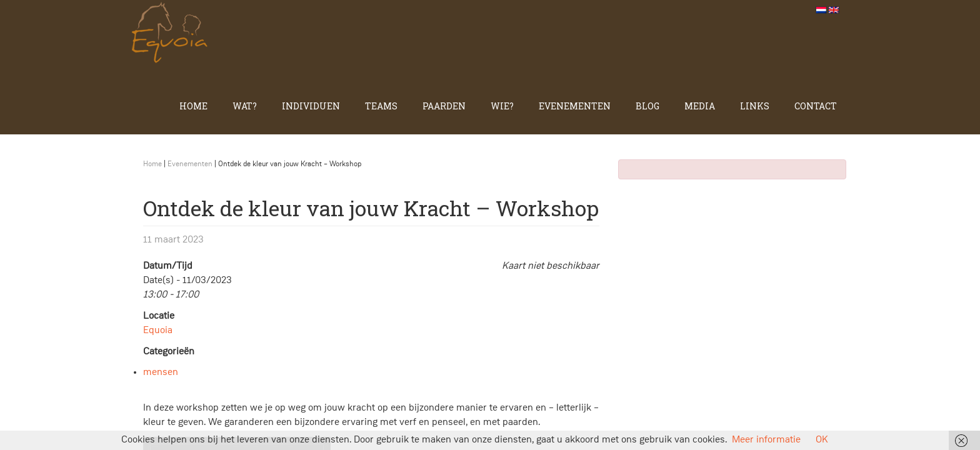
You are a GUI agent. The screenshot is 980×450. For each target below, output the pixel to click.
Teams (381, 106)
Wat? (245, 106)
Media (700, 106)
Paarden (444, 106)
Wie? (502, 106)
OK (822, 440)
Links (755, 106)
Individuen (311, 106)
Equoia (158, 331)
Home (193, 106)
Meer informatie (766, 440)
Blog (647, 106)
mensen (161, 372)
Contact (816, 106)
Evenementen (575, 106)
